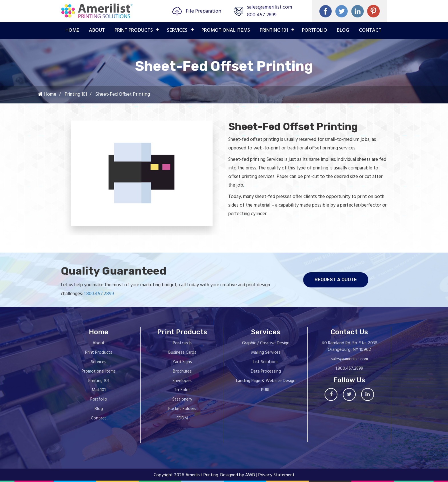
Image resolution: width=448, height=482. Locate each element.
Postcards (182, 343)
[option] (140, 178)
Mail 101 (99, 390)
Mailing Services (266, 353)
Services (177, 30)
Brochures (182, 371)
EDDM (182, 418)
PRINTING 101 (274, 30)
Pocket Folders (182, 409)
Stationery (182, 399)
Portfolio (99, 399)
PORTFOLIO (315, 30)
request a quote (347, 280)
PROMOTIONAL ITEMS (226, 30)
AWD (250, 475)
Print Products (99, 353)
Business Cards (182, 353)
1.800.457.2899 (89, 294)
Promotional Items (99, 371)
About (97, 30)
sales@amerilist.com (270, 7)
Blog (343, 30)
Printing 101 (76, 94)
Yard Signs (182, 362)
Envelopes (182, 381)
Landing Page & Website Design (266, 381)
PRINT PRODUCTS (134, 30)
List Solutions (266, 362)
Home (72, 30)
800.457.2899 (262, 15)
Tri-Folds (182, 390)
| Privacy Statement (275, 475)
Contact (370, 30)
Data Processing (266, 371)
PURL (266, 390)
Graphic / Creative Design (266, 343)
